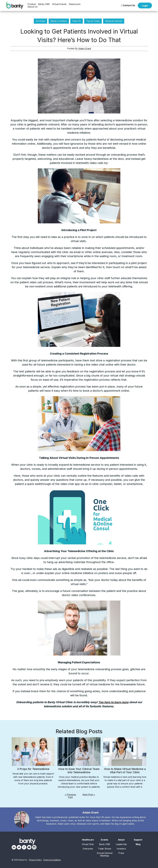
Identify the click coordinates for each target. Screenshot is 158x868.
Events (105, 840)
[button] (32, 4)
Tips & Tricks (93, 21)
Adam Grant (85, 48)
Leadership (121, 844)
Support (138, 840)
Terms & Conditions (52, 860)
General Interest (114, 21)
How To (77, 21)
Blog (138, 844)
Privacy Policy (35, 860)
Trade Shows (105, 849)
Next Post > (89, 795)
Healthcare (88, 840)
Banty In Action (59, 21)
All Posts (40, 21)
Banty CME (44, 4)
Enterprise (88, 849)
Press (121, 853)
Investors (121, 849)
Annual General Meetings (105, 854)
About (121, 840)
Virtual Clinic (88, 844)
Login (145, 6)
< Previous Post (70, 796)
